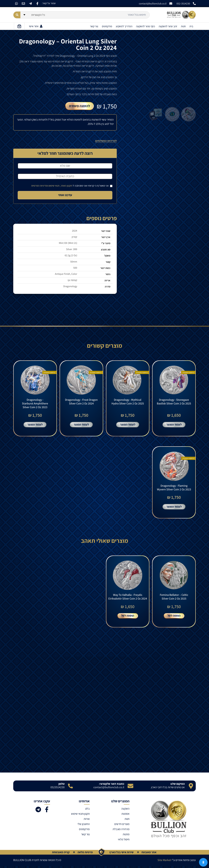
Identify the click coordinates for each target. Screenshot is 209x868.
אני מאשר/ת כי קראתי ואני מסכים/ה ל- (72, 186)
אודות (87, 821)
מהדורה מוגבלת (121, 831)
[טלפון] (70, 788)
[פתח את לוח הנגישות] (203, 862)
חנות (183, 26)
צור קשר (94, 26)
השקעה (125, 810)
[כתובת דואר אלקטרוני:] (130, 788)
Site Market (164, 862)
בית (191, 26)
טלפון (62, 786)
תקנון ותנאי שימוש (80, 816)
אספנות (125, 816)
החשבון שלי (84, 826)
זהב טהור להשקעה (168, 26)
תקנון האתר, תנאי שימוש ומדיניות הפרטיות (52, 186)
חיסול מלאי (124, 841)
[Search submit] (17, 15)
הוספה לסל (174, 617)
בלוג (87, 810)
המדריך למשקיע (124, 26)
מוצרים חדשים (122, 826)
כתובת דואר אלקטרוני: (112, 786)
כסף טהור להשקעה (145, 26)
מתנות (126, 836)
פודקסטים (107, 26)
